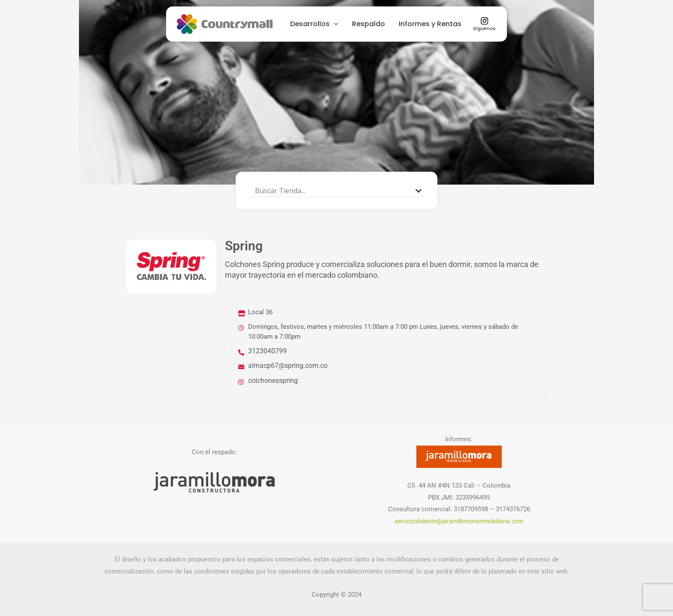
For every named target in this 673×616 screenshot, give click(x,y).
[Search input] (333, 191)
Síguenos (484, 24)
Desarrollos (314, 24)
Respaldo (368, 24)
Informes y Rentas (430, 24)
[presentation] (334, 24)
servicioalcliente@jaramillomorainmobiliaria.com (459, 520)
